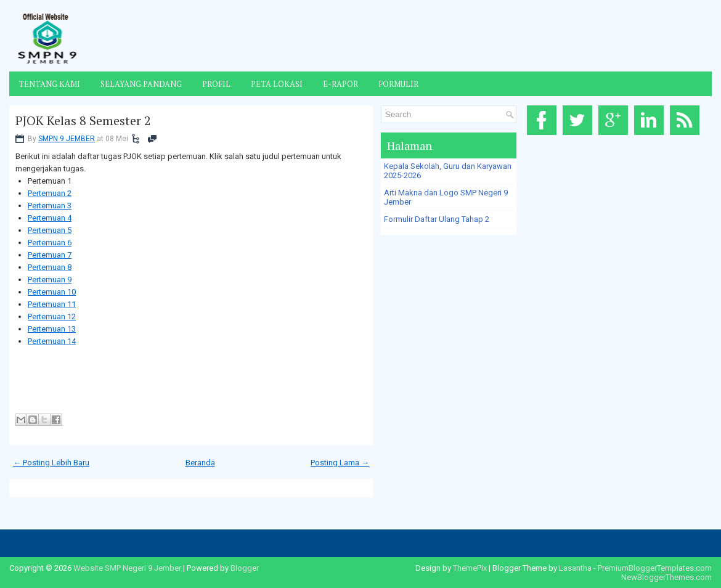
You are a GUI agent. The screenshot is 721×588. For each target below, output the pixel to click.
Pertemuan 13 (52, 329)
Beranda (200, 463)
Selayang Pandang (141, 84)
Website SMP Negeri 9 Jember (127, 568)
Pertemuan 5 (50, 230)
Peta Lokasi (277, 84)
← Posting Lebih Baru (51, 463)
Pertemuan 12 (52, 316)
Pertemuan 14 (52, 341)
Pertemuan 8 (50, 267)
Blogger (245, 568)
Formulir (398, 84)
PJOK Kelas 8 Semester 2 (83, 121)
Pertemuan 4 (50, 218)
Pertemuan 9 (50, 280)
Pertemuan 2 (50, 193)
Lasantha (575, 568)
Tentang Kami (49, 84)
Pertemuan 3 (50, 206)
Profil (216, 84)
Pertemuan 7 (50, 255)
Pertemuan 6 (50, 243)
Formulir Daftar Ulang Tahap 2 (437, 219)
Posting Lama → (340, 463)
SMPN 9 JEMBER (67, 139)
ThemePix (470, 568)
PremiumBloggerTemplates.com (655, 568)
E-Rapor (340, 84)
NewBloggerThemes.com (666, 577)
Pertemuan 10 (52, 292)
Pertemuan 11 (52, 304)
